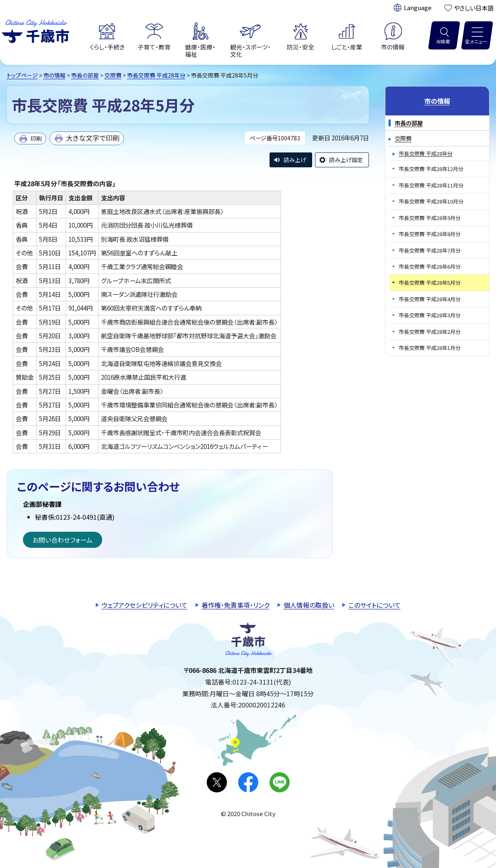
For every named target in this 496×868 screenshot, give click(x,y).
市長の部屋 (85, 75)
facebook (248, 782)
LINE (280, 782)
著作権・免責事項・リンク (236, 605)
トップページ (22, 75)
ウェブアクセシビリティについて (145, 605)
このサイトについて (375, 605)
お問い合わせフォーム (63, 540)
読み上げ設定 (346, 160)
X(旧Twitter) (217, 782)
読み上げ (295, 160)
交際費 (113, 75)
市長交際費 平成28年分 (156, 75)
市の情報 (55, 75)
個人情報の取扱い (309, 605)
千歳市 (35, 30)
